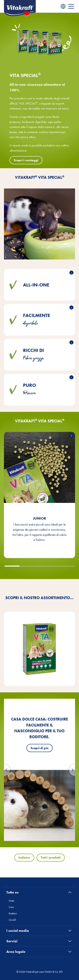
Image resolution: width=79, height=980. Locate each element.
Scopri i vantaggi (26, 160)
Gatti (11, 901)
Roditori (13, 913)
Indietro (24, 857)
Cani (11, 907)
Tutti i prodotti (51, 857)
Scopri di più (39, 748)
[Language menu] (63, 6)
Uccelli (12, 920)
